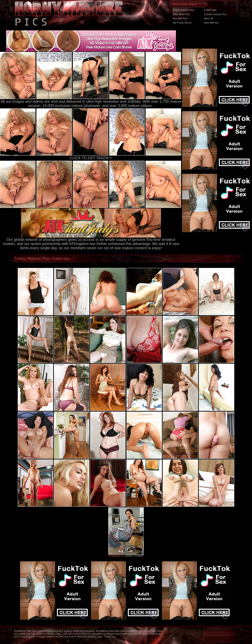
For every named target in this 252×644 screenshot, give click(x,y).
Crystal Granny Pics (215, 14)
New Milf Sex (211, 23)
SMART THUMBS (134, 556)
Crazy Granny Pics (184, 10)
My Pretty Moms (182, 23)
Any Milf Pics (180, 18)
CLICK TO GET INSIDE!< (91, 158)
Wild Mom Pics (181, 14)
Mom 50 (209, 18)
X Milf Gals (210, 10)
